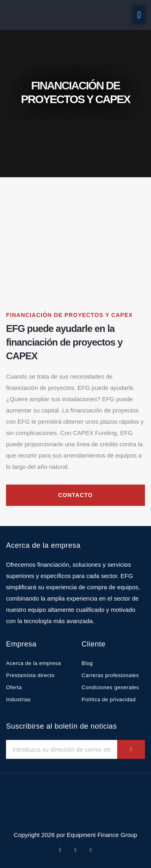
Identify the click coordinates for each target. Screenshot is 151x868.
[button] (139, 15)
